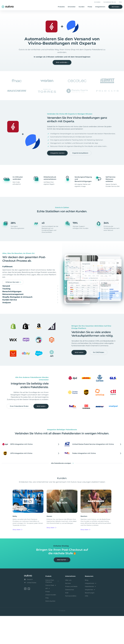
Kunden (82, 7)
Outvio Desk (51, 614)
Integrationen (100, 7)
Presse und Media (71, 615)
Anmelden (97, 2)
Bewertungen (90, 621)
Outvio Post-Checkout (52, 610)
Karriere (68, 612)
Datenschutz (70, 618)
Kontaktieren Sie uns (110, 2)
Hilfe (86, 624)
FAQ (120, 2)
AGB (67, 621)
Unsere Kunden (51, 623)
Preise (90, 7)
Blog (87, 609)
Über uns (68, 609)
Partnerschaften (71, 624)
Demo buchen (50, 629)
